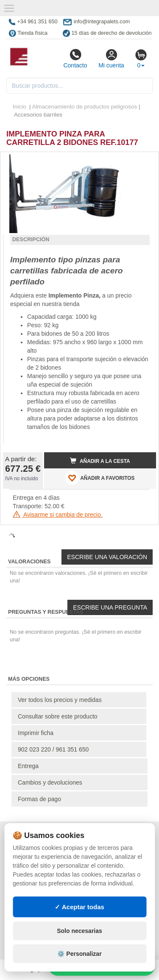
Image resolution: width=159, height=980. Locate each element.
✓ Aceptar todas (79, 907)
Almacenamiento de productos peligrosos (85, 107)
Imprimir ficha (36, 733)
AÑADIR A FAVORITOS (100, 478)
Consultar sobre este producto (58, 716)
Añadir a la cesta (100, 461)
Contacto (75, 58)
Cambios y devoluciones (50, 782)
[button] (142, 162)
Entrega (28, 766)
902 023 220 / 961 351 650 (53, 749)
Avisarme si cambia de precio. (58, 515)
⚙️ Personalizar (79, 954)
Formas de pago (39, 799)
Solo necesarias (79, 931)
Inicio (20, 107)
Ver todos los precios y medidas (60, 700)
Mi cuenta (111, 58)
